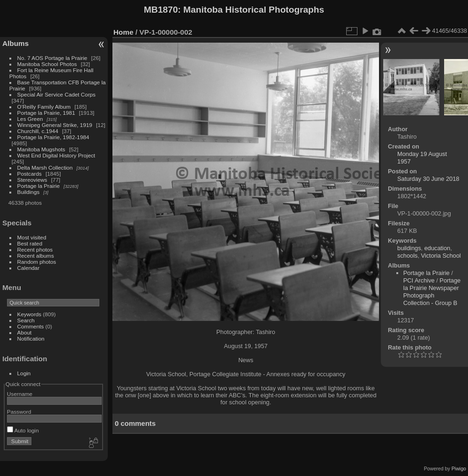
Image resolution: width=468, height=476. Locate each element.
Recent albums (36, 256)
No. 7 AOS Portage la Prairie (52, 58)
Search (26, 320)
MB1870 (161, 10)
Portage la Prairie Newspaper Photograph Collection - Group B (432, 292)
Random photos (37, 262)
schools (407, 256)
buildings (409, 248)
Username (20, 394)
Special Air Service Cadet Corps (56, 94)
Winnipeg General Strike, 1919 (55, 125)
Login (24, 373)
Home (123, 32)
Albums (15, 43)
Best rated (30, 243)
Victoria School (441, 256)
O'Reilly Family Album (44, 107)
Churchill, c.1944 (38, 131)
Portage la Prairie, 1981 (46, 113)
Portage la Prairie (39, 186)
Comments (31, 326)
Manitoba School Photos (47, 64)
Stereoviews (32, 180)
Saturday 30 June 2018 (428, 179)
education (438, 248)
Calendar (29, 268)
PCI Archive (419, 280)
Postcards (30, 174)
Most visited (32, 237)
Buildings (29, 192)
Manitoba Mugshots (41, 149)
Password (19, 412)
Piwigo (459, 469)
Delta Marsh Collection (45, 167)
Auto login (23, 430)
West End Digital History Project (56, 155)
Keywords (30, 314)
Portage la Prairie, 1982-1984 (53, 137)
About (25, 332)
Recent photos (35, 249)
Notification (31, 338)
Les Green (30, 119)
